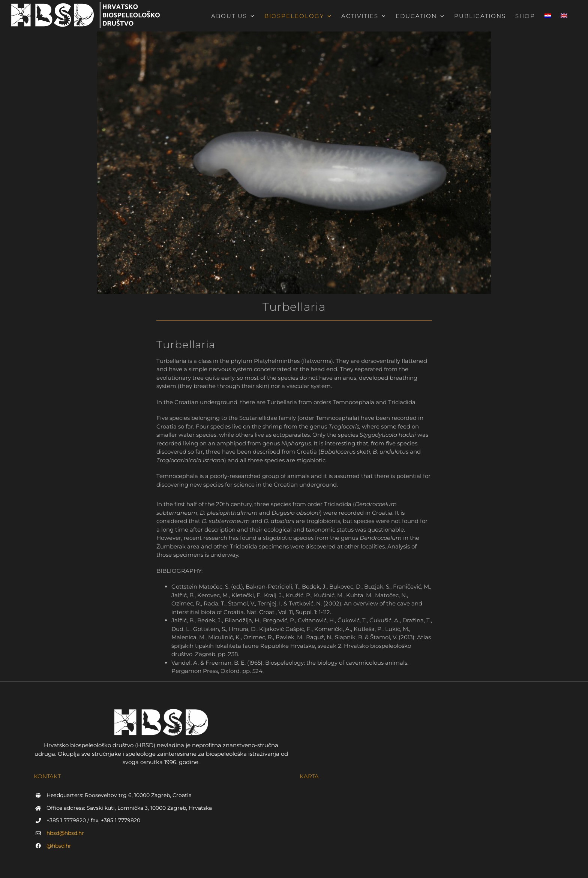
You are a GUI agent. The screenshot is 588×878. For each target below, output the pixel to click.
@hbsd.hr (59, 846)
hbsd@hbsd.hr (65, 833)
